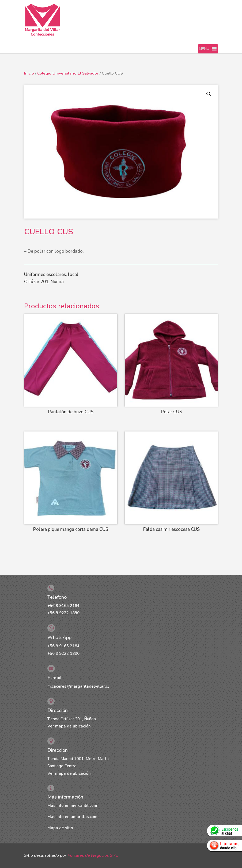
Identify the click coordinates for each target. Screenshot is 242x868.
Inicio (29, 73)
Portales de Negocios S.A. (93, 855)
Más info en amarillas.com (72, 817)
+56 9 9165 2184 (63, 606)
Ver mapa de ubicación (69, 726)
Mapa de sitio (60, 828)
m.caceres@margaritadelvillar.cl (78, 686)
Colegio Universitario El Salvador (68, 73)
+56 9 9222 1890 (63, 613)
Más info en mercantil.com (72, 805)
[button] (204, 49)
